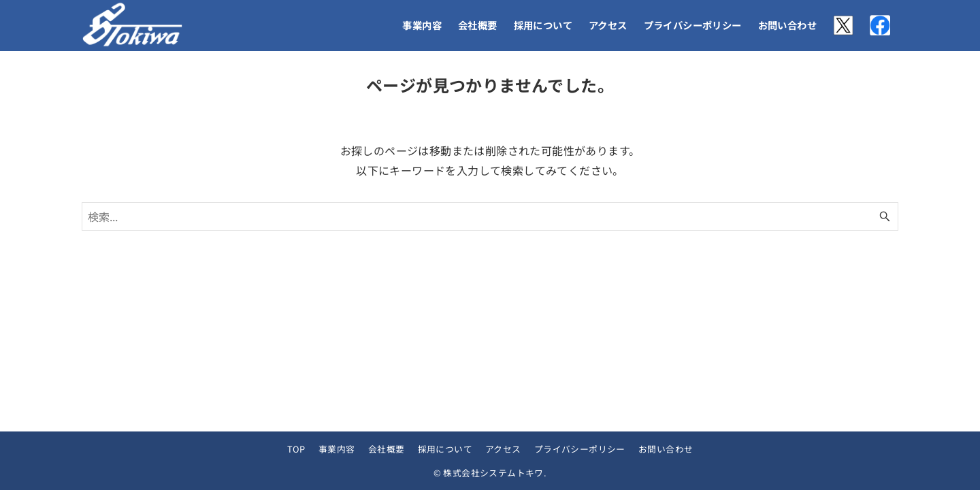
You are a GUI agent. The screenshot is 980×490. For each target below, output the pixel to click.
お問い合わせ (666, 449)
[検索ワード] (490, 216)
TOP (296, 449)
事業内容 (337, 449)
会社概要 (387, 449)
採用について (445, 449)
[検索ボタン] (885, 216)
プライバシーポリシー (580, 449)
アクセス (503, 449)
